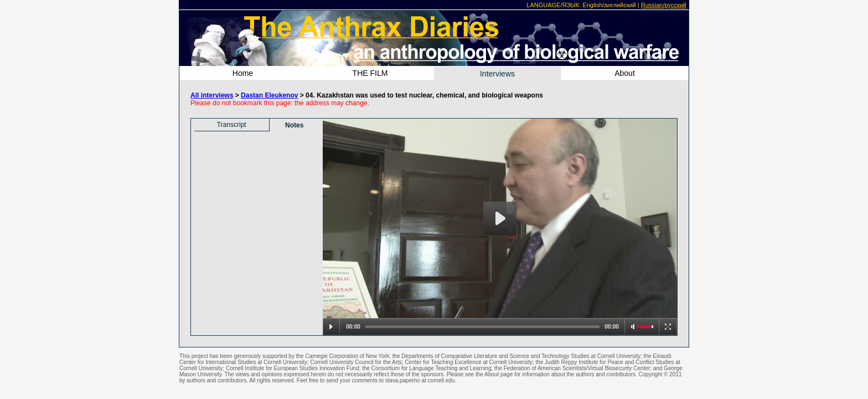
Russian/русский (664, 5)
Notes (294, 125)
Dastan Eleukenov (269, 95)
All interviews (212, 95)
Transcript (232, 125)
